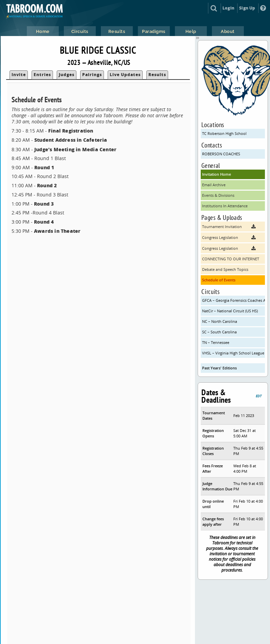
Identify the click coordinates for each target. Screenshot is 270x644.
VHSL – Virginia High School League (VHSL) (233, 353)
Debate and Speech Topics (225, 269)
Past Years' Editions (219, 368)
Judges (67, 75)
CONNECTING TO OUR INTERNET (231, 259)
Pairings (92, 75)
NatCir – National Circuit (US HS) (230, 311)
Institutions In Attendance (225, 206)
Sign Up (247, 8)
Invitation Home (217, 174)
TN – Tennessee (216, 342)
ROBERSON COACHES (221, 154)
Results (157, 75)
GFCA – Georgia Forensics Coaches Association (233, 300)
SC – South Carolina (219, 332)
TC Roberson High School (224, 133)
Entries (42, 75)
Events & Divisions (218, 195)
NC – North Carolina (220, 321)
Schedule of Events (219, 280)
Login (228, 8)
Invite (19, 75)
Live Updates (125, 75)
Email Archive (214, 185)
